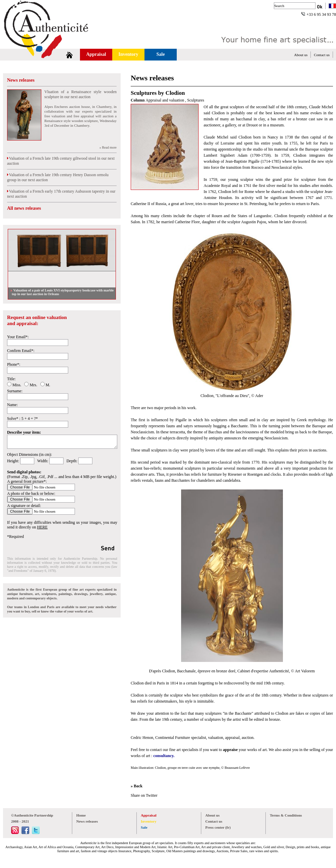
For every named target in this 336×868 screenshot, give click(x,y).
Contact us (322, 55)
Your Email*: (18, 337)
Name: (12, 405)
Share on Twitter (144, 795)
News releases (21, 80)
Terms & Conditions (286, 815)
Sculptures (196, 100)
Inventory (128, 54)
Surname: (15, 391)
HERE (42, 527)
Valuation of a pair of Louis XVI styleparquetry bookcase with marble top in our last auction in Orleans (63, 292)
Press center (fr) (218, 827)
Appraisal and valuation (165, 100)
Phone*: (14, 364)
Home (81, 815)
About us (301, 55)
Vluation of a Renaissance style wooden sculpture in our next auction (80, 94)
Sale (161, 54)
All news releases (24, 208)
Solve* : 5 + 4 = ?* (23, 419)
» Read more (108, 147)
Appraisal (96, 54)
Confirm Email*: (21, 351)
